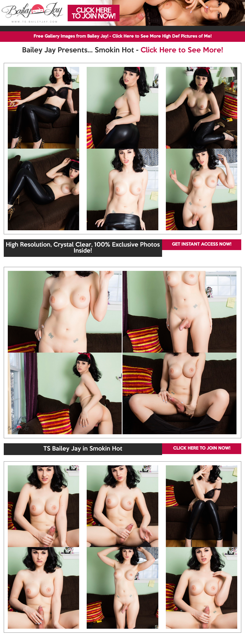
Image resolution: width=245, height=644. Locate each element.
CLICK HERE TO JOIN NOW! (202, 448)
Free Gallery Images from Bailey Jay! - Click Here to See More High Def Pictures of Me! (123, 36)
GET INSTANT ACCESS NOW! (202, 244)
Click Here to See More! (182, 50)
